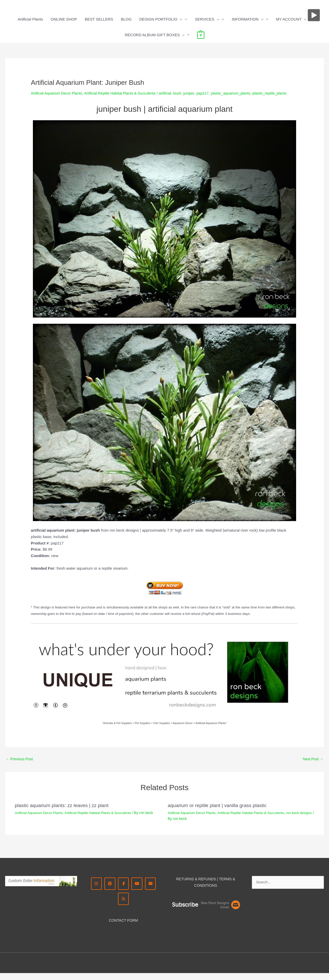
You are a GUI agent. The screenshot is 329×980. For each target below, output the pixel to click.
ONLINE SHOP (64, 19)
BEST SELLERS (99, 19)
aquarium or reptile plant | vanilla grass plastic (220, 811)
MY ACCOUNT (291, 19)
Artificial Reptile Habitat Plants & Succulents (125, 93)
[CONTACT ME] (152, 890)
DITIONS (210, 891)
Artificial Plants (30, 19)
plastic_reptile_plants (49, 99)
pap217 (211, 93)
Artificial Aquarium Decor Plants (58, 93)
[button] (180, 19)
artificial (172, 93)
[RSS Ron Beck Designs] (124, 905)
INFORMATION (248, 19)
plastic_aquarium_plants (240, 93)
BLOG (126, 19)
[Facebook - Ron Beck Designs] (124, 890)
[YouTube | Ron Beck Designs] (138, 890)
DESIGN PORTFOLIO (161, 19)
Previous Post (20, 765)
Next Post (313, 765)
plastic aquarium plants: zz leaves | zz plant (64, 811)
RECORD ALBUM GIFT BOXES (155, 35)
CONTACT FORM (123, 927)
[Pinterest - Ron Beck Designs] (109, 890)
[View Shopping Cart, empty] (201, 35)
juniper (197, 93)
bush (185, 93)
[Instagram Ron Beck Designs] (95, 890)
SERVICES (207, 19)
